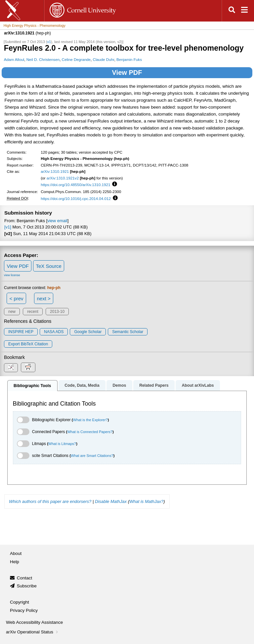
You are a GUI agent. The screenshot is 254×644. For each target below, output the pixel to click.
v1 (49, 42)
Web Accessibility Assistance (34, 622)
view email (57, 221)
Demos (119, 385)
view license (12, 275)
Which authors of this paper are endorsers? (50, 501)
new (12, 312)
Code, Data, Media (82, 385)
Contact (25, 578)
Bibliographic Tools (32, 386)
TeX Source (49, 266)
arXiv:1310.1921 (55, 171)
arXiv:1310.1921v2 (63, 178)
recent (33, 312)
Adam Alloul (14, 59)
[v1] (8, 227)
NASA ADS (54, 332)
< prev (17, 298)
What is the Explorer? (90, 420)
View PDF (127, 73)
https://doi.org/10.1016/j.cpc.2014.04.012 (76, 198)
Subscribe (27, 586)
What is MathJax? (146, 501)
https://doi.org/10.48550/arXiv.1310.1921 (75, 185)
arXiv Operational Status (33, 632)
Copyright (20, 602)
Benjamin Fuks (129, 59)
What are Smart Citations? (92, 456)
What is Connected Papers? (90, 432)
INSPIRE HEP (21, 332)
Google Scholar (88, 332)
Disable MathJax (111, 501)
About (16, 553)
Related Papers (154, 385)
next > (43, 298)
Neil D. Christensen (43, 59)
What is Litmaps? (62, 444)
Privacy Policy (24, 610)
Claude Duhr (104, 59)
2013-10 (57, 312)
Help (15, 562)
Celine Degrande (76, 59)
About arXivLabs (198, 385)
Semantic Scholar (128, 332)
